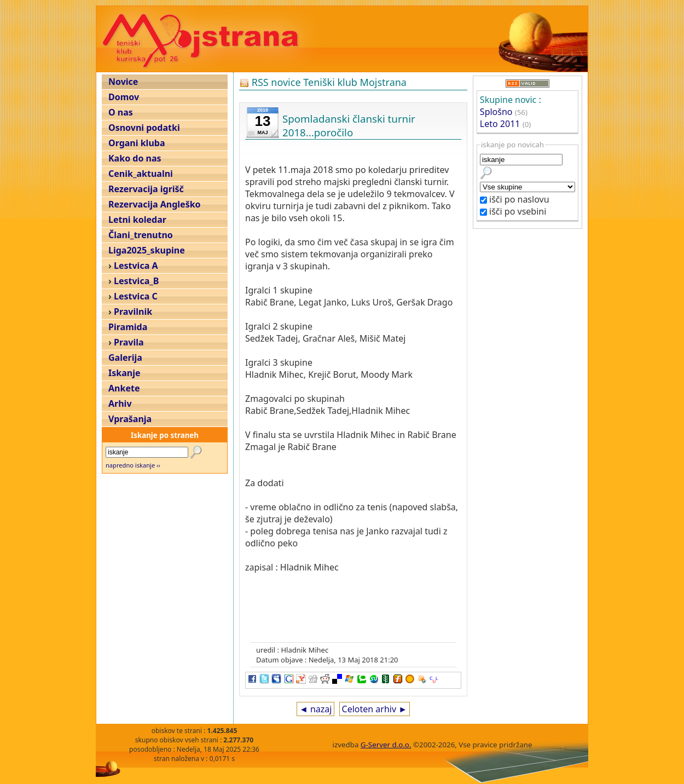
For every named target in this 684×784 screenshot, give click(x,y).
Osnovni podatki (144, 128)
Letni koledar (137, 220)
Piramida (128, 327)
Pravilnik (133, 312)
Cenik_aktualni (141, 174)
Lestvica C (136, 296)
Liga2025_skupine (147, 250)
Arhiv (120, 403)
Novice (123, 82)
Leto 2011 (500, 124)
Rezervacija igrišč (146, 189)
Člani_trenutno (141, 235)
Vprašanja (130, 419)
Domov (124, 97)
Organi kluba (137, 143)
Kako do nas (135, 158)
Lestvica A (136, 266)
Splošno (496, 112)
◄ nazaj (315, 709)
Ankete (124, 388)
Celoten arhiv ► (375, 709)
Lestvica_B (136, 281)
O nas (121, 112)
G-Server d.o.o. (386, 745)
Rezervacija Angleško (155, 204)
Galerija (125, 358)
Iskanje (124, 373)
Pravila (129, 342)
